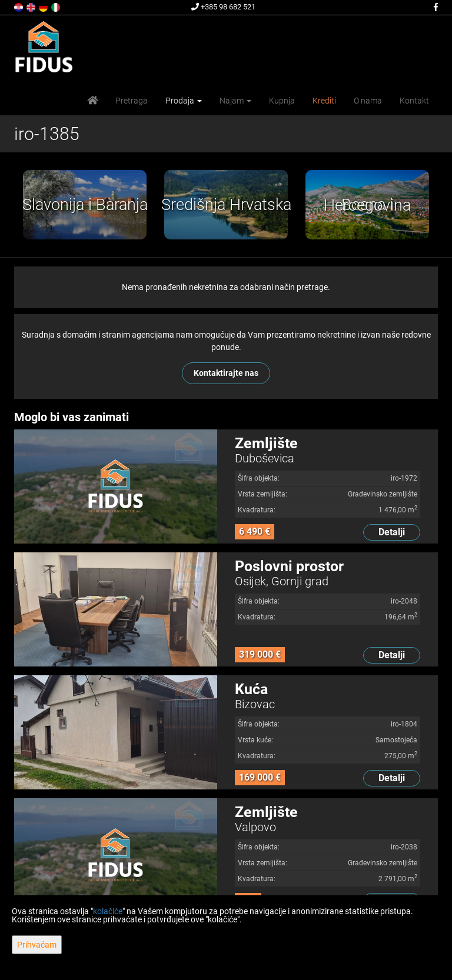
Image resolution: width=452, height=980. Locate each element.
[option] (85, 205)
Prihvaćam (37, 945)
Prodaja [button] (184, 101)
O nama (368, 101)
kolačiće (108, 911)
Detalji (392, 532)
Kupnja (282, 101)
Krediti (324, 101)
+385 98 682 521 (223, 7)
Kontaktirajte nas (226, 373)
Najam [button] (235, 101)
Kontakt (414, 101)
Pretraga (132, 101)
